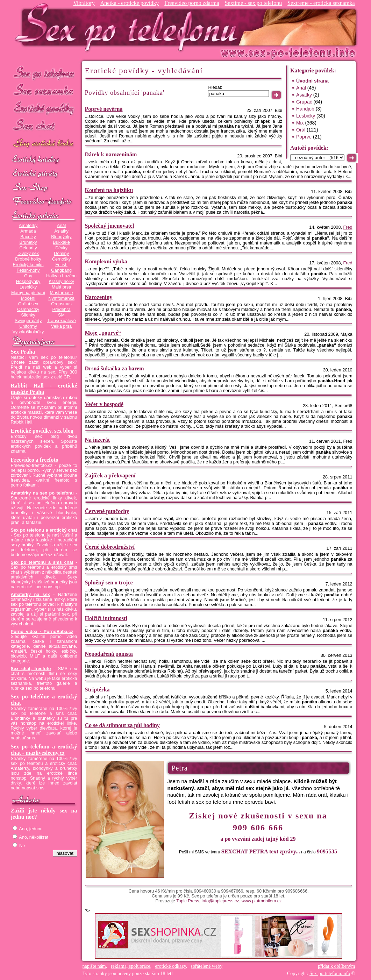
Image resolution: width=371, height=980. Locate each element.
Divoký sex (28, 254)
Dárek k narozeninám (111, 154)
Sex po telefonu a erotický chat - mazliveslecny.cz (44, 750)
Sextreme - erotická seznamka (321, 3)
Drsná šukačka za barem (115, 368)
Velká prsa (61, 326)
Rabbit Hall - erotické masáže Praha (44, 389)
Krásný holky (61, 282)
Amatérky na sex (30, 595)
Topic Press (188, 901)
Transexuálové (61, 321)
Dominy (61, 254)
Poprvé (304, 137)
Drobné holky (28, 259)
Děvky (61, 248)
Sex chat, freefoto (31, 669)
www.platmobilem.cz (262, 901)
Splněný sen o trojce (109, 583)
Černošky (61, 259)
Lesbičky (28, 287)
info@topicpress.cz (220, 901)
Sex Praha (23, 352)
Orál (301, 130)
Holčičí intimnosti (106, 618)
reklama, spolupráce (131, 966)
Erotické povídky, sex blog (42, 431)
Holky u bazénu (61, 276)
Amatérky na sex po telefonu (42, 493)
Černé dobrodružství (110, 547)
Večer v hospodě (104, 404)
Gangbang (61, 270)
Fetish (61, 265)
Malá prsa (62, 287)
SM (61, 315)
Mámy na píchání (28, 293)
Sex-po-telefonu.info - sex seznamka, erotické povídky (129, 27)
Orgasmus (61, 304)
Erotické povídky (44, 108)
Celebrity (28, 248)
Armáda (28, 231)
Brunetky (28, 242)
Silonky (28, 315)
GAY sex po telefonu (44, 144)
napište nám (94, 966)
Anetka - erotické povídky (130, 3)
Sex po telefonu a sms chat (42, 562)
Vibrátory (84, 3)
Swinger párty (28, 321)
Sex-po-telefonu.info (330, 974)
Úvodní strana (312, 81)
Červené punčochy (107, 511)
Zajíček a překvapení (110, 475)
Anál (61, 226)
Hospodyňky (28, 282)
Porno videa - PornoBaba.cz (42, 632)
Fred (348, 227)
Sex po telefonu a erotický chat (44, 530)
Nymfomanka (61, 298)
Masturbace (61, 293)
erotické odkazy (171, 966)
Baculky (28, 237)
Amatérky (28, 226)
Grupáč (304, 102)
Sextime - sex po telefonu (254, 3)
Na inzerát (98, 440)
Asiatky (61, 231)
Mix (300, 123)
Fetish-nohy (28, 270)
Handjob (305, 109)
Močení (28, 298)
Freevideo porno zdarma (192, 3)
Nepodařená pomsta (109, 654)
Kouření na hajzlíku (109, 190)
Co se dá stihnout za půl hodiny (122, 725)
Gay (28, 276)
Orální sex (28, 304)
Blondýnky (61, 237)
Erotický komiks (28, 265)
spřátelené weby (207, 966)
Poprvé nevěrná (104, 109)
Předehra (61, 310)
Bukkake (61, 242)
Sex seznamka (44, 90)
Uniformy (28, 326)
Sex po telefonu (44, 73)
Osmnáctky (28, 310)
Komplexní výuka (106, 261)
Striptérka (97, 690)
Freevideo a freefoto (35, 460)
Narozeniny (99, 297)
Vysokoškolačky (28, 332)
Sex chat (44, 126)
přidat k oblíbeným (337, 966)
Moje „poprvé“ (103, 333)
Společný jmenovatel (110, 226)
